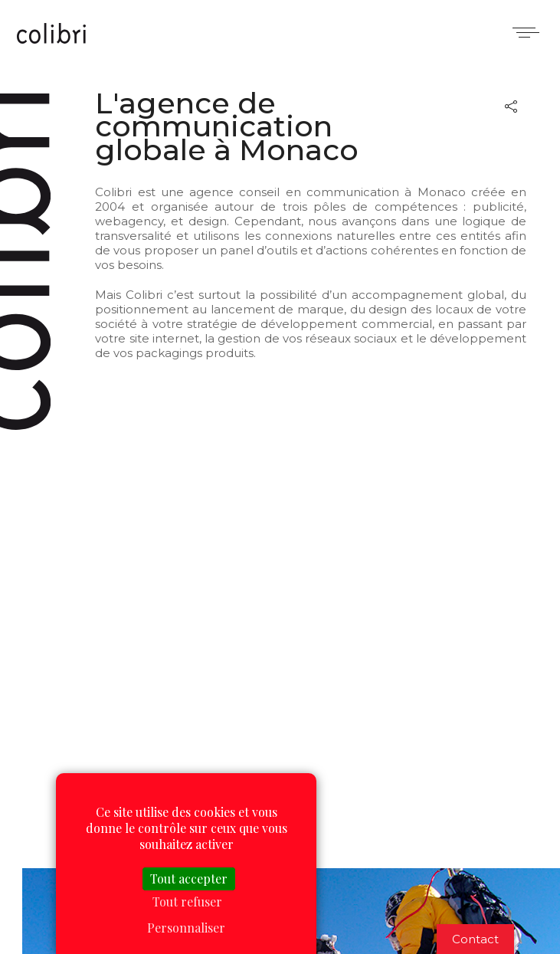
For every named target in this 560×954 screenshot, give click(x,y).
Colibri (51, 34)
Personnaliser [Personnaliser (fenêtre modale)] (186, 928)
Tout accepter (189, 879)
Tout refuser (187, 902)
